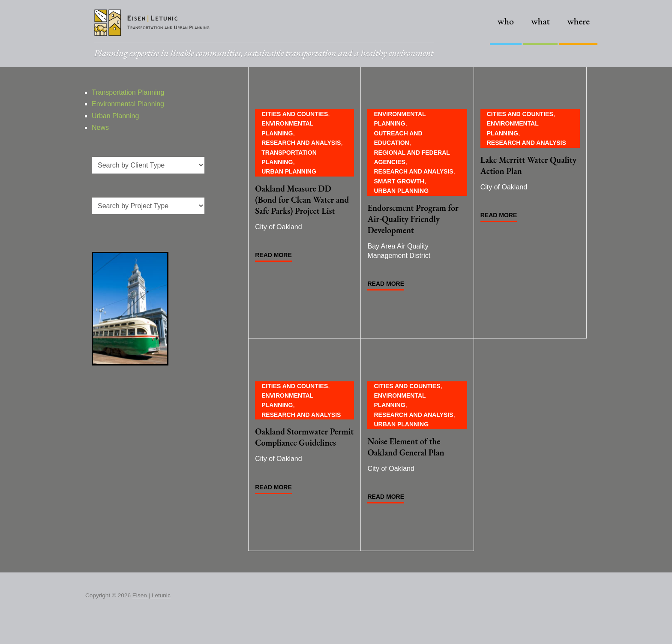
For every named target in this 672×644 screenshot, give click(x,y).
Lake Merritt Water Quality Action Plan (528, 165)
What (540, 21)
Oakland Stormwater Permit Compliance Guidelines (304, 437)
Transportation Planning (128, 92)
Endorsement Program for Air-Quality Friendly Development (413, 219)
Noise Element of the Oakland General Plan (406, 447)
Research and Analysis (301, 143)
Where (578, 21)
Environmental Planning (128, 104)
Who (506, 21)
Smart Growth (399, 181)
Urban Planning (289, 171)
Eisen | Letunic (151, 595)
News (100, 127)
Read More (273, 255)
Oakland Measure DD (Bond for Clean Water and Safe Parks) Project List (302, 200)
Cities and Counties (295, 114)
